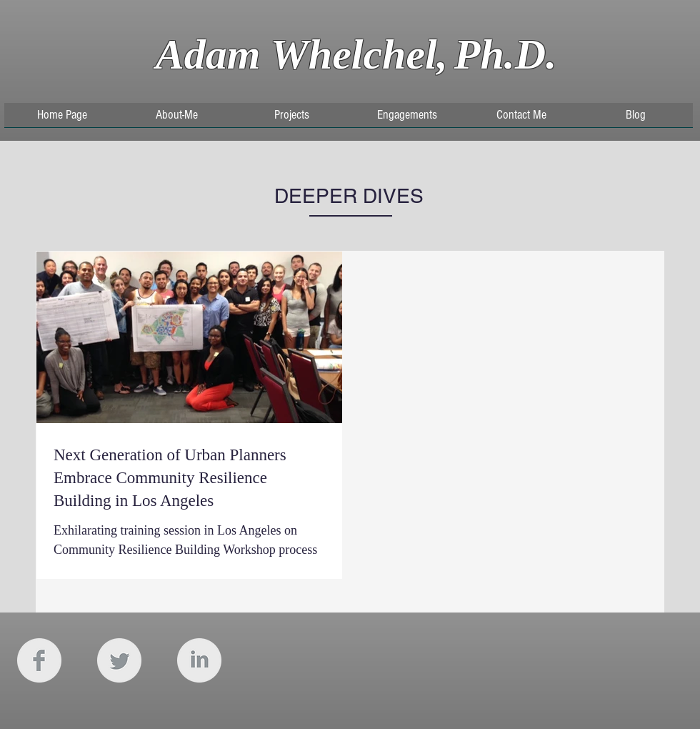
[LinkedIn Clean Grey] (199, 660)
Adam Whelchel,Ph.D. (356, 54)
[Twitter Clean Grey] (119, 660)
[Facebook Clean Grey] (39, 660)
